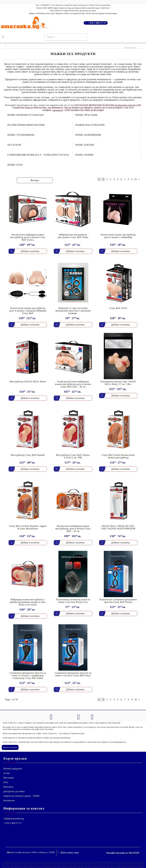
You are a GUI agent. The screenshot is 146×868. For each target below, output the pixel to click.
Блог (6, 782)
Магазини (9, 778)
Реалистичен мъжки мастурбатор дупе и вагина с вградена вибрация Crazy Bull (28, 311)
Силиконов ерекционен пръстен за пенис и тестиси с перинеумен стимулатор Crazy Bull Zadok (28, 675)
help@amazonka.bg (14, 819)
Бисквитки (9, 800)
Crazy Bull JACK (118, 308)
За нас (7, 773)
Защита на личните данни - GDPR (21, 796)
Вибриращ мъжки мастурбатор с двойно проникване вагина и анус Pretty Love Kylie (28, 602)
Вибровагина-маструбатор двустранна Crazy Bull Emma (73, 236)
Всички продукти (13, 769)
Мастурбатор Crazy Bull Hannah (28, 455)
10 (136, 179)
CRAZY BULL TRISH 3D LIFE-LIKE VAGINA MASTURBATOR (118, 527)
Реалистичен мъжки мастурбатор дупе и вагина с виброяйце (118, 236)
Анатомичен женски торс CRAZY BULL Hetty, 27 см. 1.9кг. (118, 383)
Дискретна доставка (14, 791)
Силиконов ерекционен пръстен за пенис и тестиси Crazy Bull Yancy (73, 674)
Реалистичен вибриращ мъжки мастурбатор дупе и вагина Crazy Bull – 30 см (73, 529)
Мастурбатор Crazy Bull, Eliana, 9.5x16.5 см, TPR (73, 456)
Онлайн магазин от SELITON (123, 852)
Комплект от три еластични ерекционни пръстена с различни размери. (73, 311)
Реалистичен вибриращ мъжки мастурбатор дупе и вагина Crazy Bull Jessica (28, 237)
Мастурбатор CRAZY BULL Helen (28, 382)
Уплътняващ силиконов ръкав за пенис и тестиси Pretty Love (73, 601)
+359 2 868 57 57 (97, 23)
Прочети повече (10, 747)
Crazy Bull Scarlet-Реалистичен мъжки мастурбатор (118, 456)
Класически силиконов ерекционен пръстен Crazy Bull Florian (118, 601)
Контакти (8, 787)
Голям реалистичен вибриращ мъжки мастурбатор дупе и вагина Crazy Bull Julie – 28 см (73, 384)
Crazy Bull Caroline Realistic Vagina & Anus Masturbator (28, 527)
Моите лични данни (70, 851)
